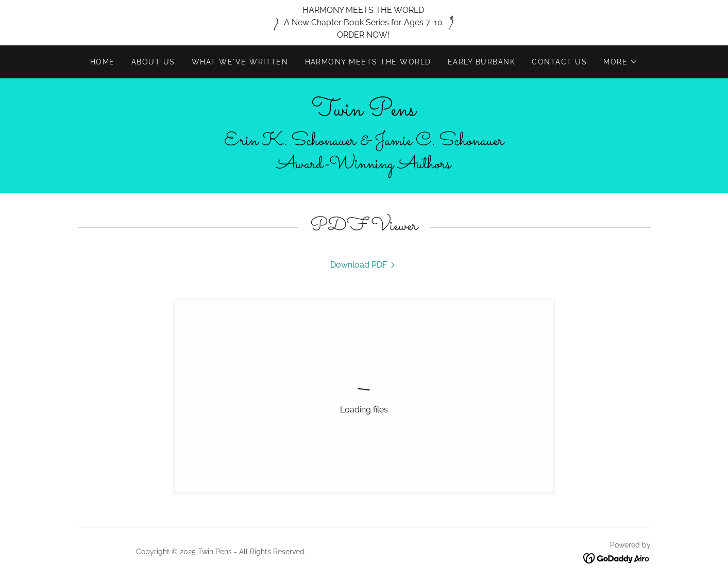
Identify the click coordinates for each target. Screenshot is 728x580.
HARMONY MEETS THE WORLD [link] (368, 62)
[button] (621, 62)
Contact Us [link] (559, 62)
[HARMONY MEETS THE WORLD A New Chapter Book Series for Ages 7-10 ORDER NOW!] (364, 23)
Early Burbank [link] (481, 62)
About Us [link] (153, 62)
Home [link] (103, 62)
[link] (364, 113)
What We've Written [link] (240, 62)
